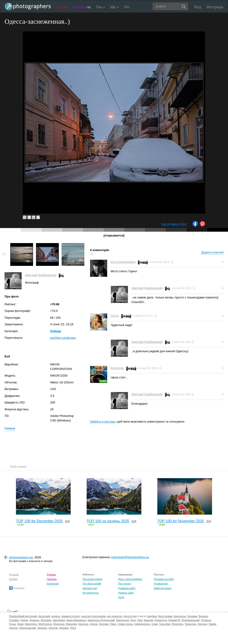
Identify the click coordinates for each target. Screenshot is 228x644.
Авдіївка (152, 616)
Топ (100, 7)
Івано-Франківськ (76, 620)
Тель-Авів (165, 624)
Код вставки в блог (174, 224)
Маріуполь (31, 624)
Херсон (13, 628)
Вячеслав (117, 368)
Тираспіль (190, 624)
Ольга (115, 316)
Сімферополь (142, 624)
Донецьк (34, 620)
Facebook (17, 588)
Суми (154, 624)
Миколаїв (71, 624)
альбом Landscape (63, 338)
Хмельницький (28, 628)
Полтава (104, 624)
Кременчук (161, 620)
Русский (14, 575)
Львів (20, 624)
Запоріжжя (59, 620)
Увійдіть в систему (103, 422)
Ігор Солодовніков (123, 262)
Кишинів (148, 620)
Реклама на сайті (164, 579)
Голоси (10, 428)
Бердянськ (180, 616)
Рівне (113, 624)
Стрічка (61, 7)
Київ (140, 620)
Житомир (46, 620)
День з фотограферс (130, 579)
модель (56, 616)
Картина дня (90, 588)
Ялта (73, 628)
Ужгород (202, 624)
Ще (115, 7)
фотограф (44, 616)
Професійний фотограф (23, 616)
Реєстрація (215, 7)
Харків (212, 624)
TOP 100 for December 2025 (39, 521)
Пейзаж (56, 331)
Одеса (93, 624)
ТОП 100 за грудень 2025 (108, 521)
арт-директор (115, 616)
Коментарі (53, 584)
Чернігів (53, 628)
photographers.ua (21, 557)
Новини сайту (126, 593)
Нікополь (83, 624)
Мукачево (59, 624)
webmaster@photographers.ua (130, 557)
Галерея (82, 7)
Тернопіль (177, 624)
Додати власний (212, 252)
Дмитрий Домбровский (41, 275)
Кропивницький (191, 620)
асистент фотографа (93, 616)
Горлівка (14, 620)
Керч (133, 620)
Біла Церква (165, 616)
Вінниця (203, 616)
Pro (127, 7)
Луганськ (206, 620)
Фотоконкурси (91, 593)
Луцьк (13, 624)
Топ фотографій (92, 584)
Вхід (198, 7)
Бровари (192, 616)
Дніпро (24, 620)
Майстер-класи (163, 588)
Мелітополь (45, 624)
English (13, 579)
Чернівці (64, 628)
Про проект (125, 584)
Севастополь (125, 624)
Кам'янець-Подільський (101, 620)
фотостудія (130, 616)
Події (121, 597)
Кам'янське (123, 620)
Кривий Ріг (174, 620)
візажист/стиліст (71, 616)
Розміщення (161, 584)
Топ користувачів (92, 579)
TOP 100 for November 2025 (181, 521)
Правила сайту (127, 588)
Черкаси (42, 628)
